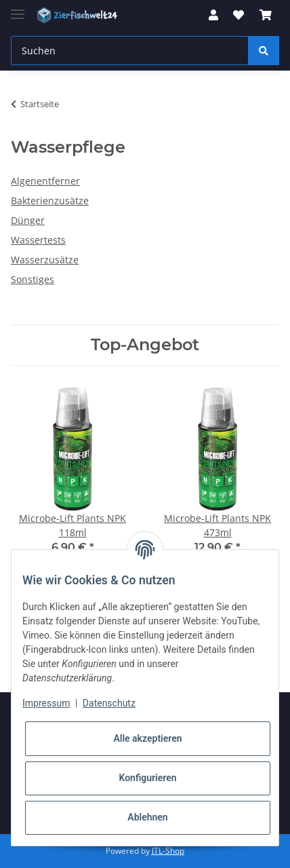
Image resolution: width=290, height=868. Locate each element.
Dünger (28, 220)
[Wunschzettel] (239, 15)
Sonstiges (33, 279)
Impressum (46, 703)
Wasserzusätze (45, 260)
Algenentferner (45, 181)
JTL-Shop (168, 851)
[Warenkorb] (266, 15)
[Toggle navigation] (18, 8)
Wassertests (38, 240)
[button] (213, 15)
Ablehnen (147, 817)
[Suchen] (130, 51)
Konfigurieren (147, 778)
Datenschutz (109, 703)
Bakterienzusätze (50, 201)
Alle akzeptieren (147, 738)
